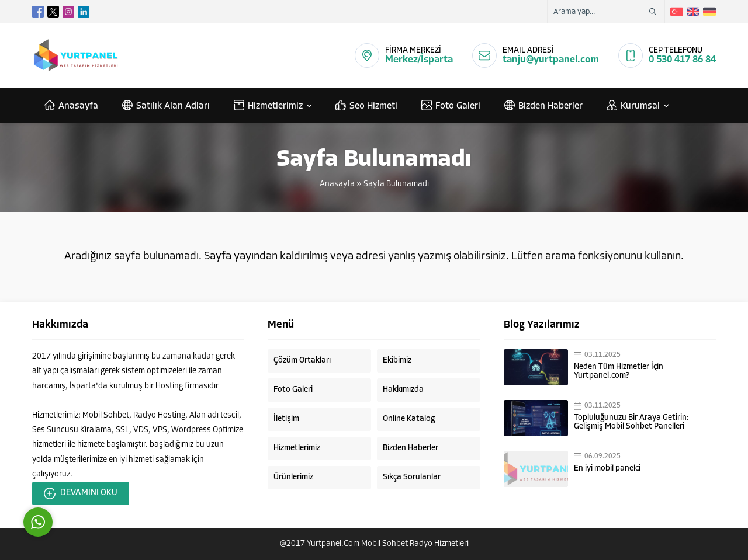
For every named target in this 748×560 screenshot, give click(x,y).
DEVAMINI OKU (81, 493)
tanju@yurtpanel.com (551, 60)
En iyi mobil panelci (607, 469)
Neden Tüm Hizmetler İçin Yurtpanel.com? (619, 371)
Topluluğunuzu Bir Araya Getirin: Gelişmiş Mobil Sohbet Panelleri (631, 422)
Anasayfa (337, 184)
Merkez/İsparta (419, 60)
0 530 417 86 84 (682, 60)
